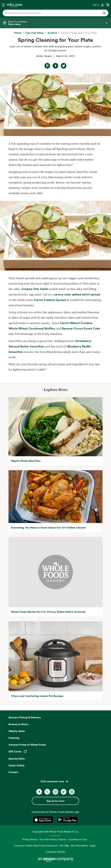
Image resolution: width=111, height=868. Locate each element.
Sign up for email (55, 801)
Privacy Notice (30, 839)
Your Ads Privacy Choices (53, 839)
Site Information (79, 845)
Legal (92, 845)
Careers (13, 772)
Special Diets (17, 759)
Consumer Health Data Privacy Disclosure (36, 845)
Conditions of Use (77, 839)
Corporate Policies (55, 852)
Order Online (16, 765)
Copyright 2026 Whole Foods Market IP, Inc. (55, 832)
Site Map (64, 845)
